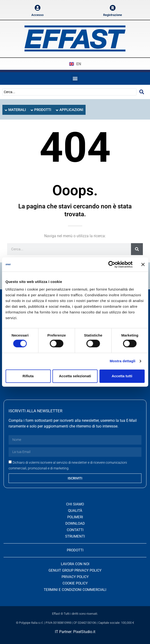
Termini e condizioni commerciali (75, 590)
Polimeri (75, 517)
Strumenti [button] (75, 536)
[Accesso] (37, 8)
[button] (75, 78)
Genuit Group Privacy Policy (75, 570)
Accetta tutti (122, 376)
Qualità (75, 511)
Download (75, 523)
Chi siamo (75, 504)
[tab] (15, 110)
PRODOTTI (75, 550)
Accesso (37, 15)
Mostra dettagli (122, 361)
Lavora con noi (75, 564)
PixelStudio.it (84, 632)
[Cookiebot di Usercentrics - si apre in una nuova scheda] (112, 264)
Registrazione (113, 15)
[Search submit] (142, 92)
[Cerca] (137, 249)
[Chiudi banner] (143, 264)
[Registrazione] (113, 8)
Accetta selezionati (75, 376)
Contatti (75, 530)
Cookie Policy (75, 583)
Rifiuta (28, 376)
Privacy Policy (75, 577)
